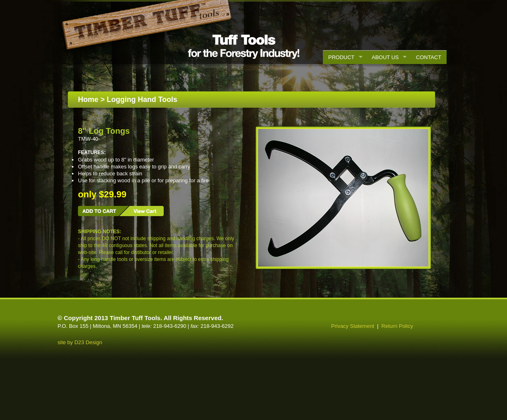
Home (88, 99)
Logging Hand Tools (142, 99)
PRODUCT (343, 57)
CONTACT (429, 57)
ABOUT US (387, 57)
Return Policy (397, 326)
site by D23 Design (80, 342)
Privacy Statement (353, 326)
